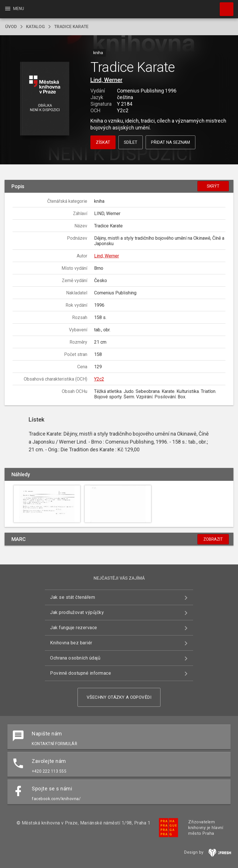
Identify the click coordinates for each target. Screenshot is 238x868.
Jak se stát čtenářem (73, 597)
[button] (44, 99)
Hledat (224, 6)
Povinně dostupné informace (81, 673)
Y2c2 (99, 379)
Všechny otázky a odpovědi (119, 697)
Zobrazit (213, 539)
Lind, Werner (106, 80)
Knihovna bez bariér (71, 643)
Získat (103, 142)
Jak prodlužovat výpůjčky (77, 612)
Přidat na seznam (170, 142)
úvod (11, 27)
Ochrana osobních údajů (75, 658)
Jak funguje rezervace (74, 628)
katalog (35, 27)
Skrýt (213, 186)
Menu (14, 9)
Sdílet (131, 142)
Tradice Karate (71, 27)
